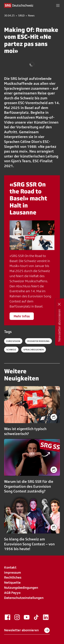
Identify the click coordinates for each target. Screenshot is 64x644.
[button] (58, 5)
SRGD (21, 16)
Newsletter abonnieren (27, 630)
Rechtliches (13, 577)
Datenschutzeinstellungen (24, 598)
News (31, 16)
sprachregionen (34, 350)
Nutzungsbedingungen (21, 588)
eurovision (13, 341)
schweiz (11, 350)
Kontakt (10, 567)
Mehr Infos (22, 316)
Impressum (13, 572)
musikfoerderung (38, 341)
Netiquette (12, 582)
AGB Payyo (12, 593)
